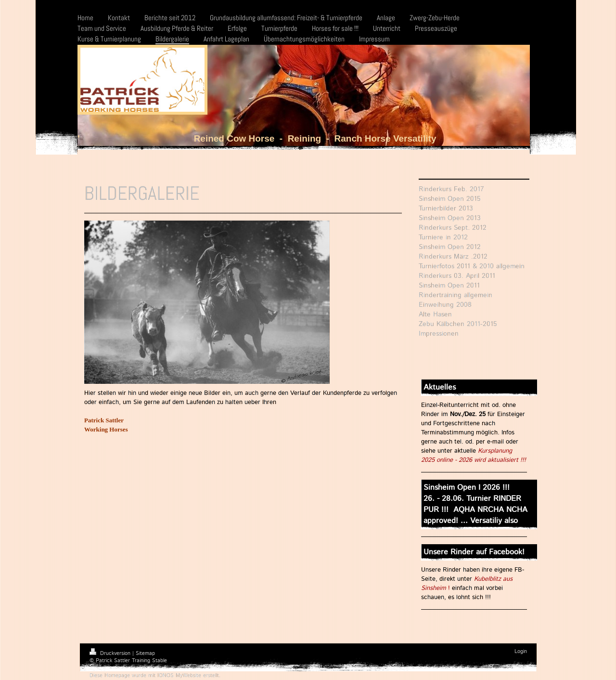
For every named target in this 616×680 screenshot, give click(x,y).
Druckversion (111, 654)
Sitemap (145, 654)
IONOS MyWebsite (179, 676)
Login (521, 652)
